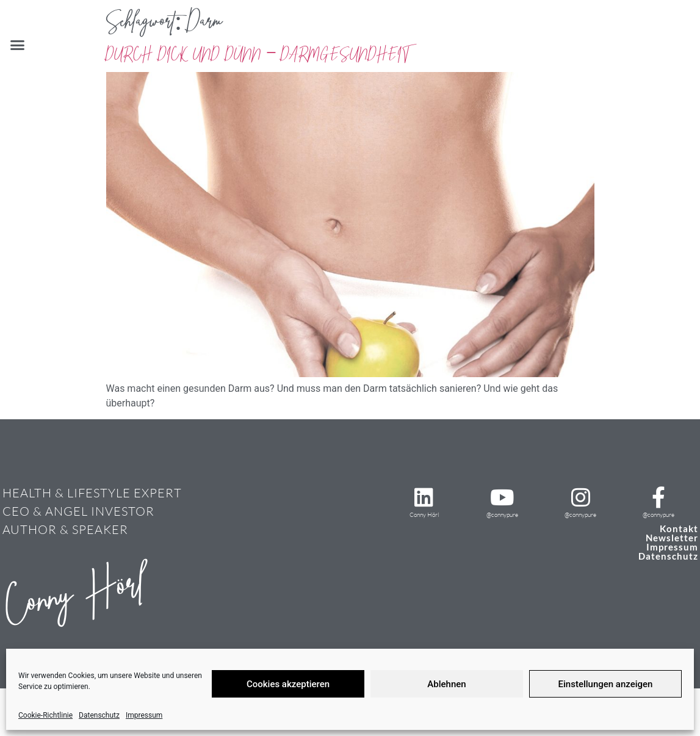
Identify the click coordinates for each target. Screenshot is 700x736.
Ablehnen (446, 684)
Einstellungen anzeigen (606, 684)
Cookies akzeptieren (288, 684)
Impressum (144, 715)
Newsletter (672, 538)
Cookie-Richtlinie (45, 715)
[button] (18, 45)
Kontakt (679, 529)
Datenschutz (99, 715)
